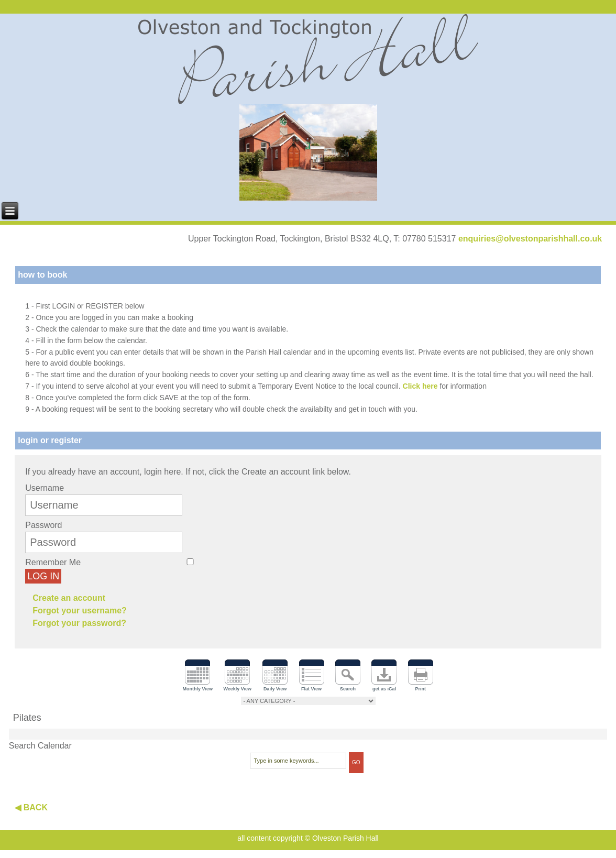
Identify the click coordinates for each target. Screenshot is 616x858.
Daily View (275, 689)
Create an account (69, 598)
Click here (420, 386)
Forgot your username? (80, 610)
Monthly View (198, 689)
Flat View (311, 689)
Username (45, 488)
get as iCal (384, 689)
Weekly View (237, 689)
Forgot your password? (79, 623)
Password (43, 525)
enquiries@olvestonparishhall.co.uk (530, 239)
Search (348, 689)
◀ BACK (31, 807)
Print (421, 689)
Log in (43, 576)
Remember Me (53, 562)
